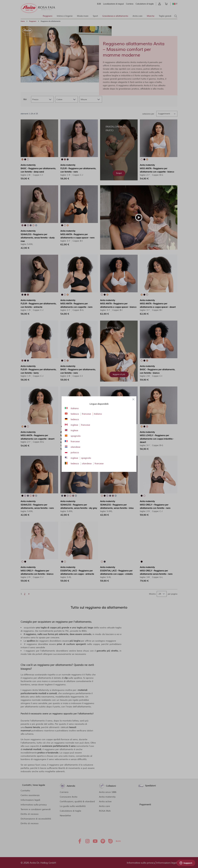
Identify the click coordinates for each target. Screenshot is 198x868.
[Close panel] (133, 399)
